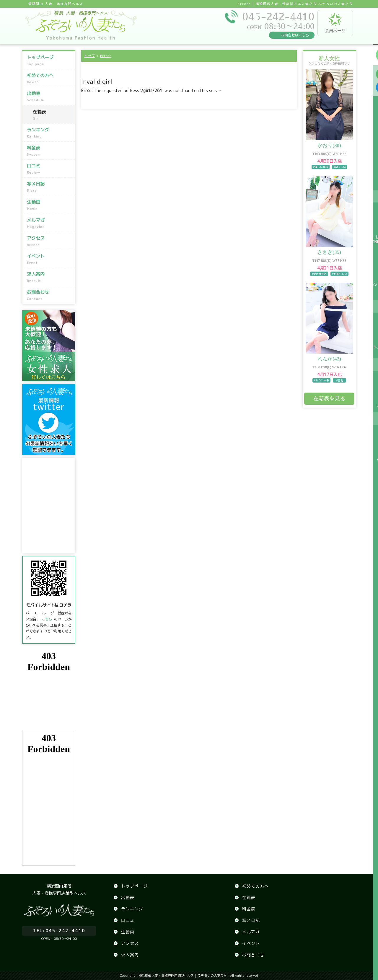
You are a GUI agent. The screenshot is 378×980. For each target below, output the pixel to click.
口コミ (49, 169)
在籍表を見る (329, 398)
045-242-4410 (59, 929)
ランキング (49, 133)
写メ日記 (49, 187)
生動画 (49, 205)
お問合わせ (49, 295)
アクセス (49, 241)
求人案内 (49, 277)
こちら (47, 619)
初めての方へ (49, 79)
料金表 (49, 151)
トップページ (49, 61)
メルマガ (49, 223)
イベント (49, 259)
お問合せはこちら (295, 35)
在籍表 (52, 115)
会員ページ (335, 23)
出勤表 (49, 97)
